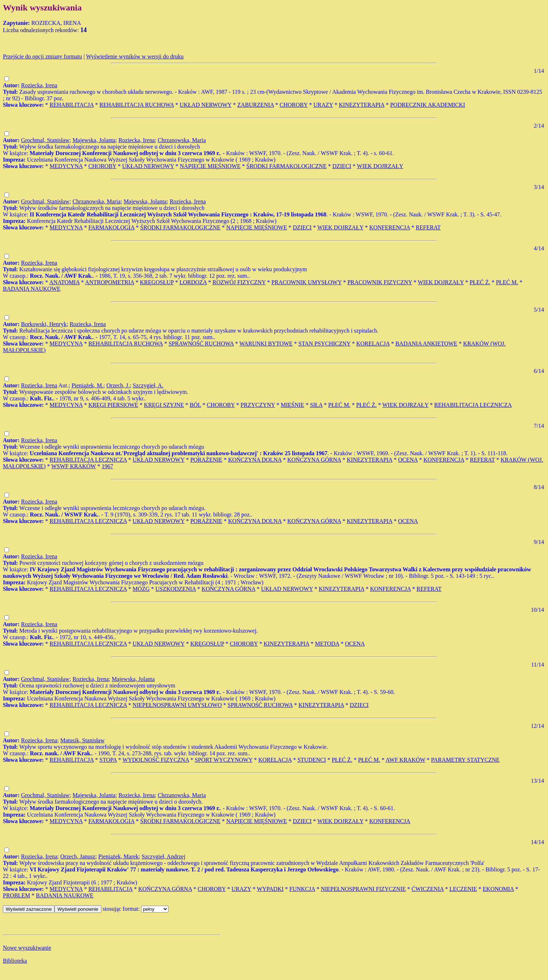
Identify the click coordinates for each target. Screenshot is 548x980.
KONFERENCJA (389, 227)
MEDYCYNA (66, 166)
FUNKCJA (302, 889)
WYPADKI (270, 889)
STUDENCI (312, 760)
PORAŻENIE (206, 460)
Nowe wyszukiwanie (27, 948)
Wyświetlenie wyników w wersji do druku (135, 56)
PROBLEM (17, 895)
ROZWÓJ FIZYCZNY (239, 282)
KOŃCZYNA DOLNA (255, 460)
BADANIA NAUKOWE (32, 289)
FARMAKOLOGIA (111, 227)
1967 (108, 466)
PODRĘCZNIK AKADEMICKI (428, 105)
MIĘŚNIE (292, 405)
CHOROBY (294, 105)
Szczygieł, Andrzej (164, 856)
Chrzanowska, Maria (182, 140)
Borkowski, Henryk (44, 324)
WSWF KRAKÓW (74, 466)
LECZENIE (463, 889)
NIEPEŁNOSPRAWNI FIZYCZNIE (363, 889)
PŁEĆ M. (507, 282)
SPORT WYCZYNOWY (224, 760)
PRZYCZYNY (258, 405)
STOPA (108, 760)
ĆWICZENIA (428, 889)
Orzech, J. (118, 385)
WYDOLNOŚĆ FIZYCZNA (155, 760)
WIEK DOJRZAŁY (380, 166)
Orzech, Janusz (78, 856)
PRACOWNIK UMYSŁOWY (306, 282)
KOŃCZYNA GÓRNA (314, 460)
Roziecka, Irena (39, 85)
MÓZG (141, 589)
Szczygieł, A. (148, 385)
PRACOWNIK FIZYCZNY (380, 282)
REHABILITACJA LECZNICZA (473, 405)
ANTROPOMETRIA (110, 282)
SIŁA (316, 405)
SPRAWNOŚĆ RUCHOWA (201, 344)
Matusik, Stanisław (82, 740)
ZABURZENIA (256, 105)
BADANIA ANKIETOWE (426, 344)
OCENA (408, 460)
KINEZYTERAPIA (361, 105)
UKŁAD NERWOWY (206, 105)
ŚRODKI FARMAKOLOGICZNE (286, 166)
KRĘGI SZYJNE (164, 405)
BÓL (195, 405)
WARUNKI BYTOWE (266, 344)
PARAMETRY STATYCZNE (465, 760)
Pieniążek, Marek (118, 856)
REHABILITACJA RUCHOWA (137, 105)
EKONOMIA (498, 889)
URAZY (323, 105)
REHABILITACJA (71, 105)
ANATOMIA (64, 282)
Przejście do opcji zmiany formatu (42, 56)
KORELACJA (373, 344)
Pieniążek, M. (87, 385)
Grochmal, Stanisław (45, 140)
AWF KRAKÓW (405, 760)
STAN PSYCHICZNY (324, 344)
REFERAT (428, 227)
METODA (327, 644)
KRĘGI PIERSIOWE (113, 405)
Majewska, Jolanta (94, 140)
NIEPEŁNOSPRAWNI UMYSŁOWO (177, 705)
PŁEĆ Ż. (480, 282)
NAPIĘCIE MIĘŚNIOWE (210, 166)
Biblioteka (15, 961)
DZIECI (342, 166)
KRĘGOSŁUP (157, 282)
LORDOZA (193, 282)
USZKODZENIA (176, 589)
